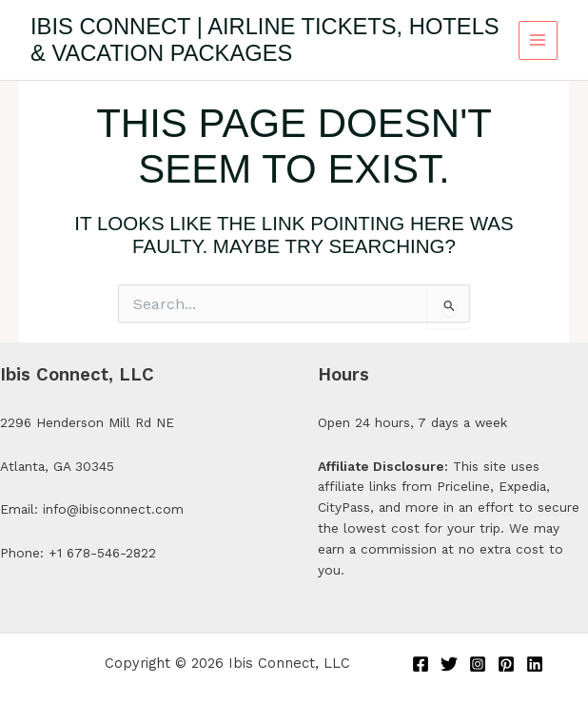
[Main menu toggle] (538, 40)
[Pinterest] (506, 664)
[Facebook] (421, 664)
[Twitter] (449, 664)
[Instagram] (478, 664)
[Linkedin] (535, 664)
